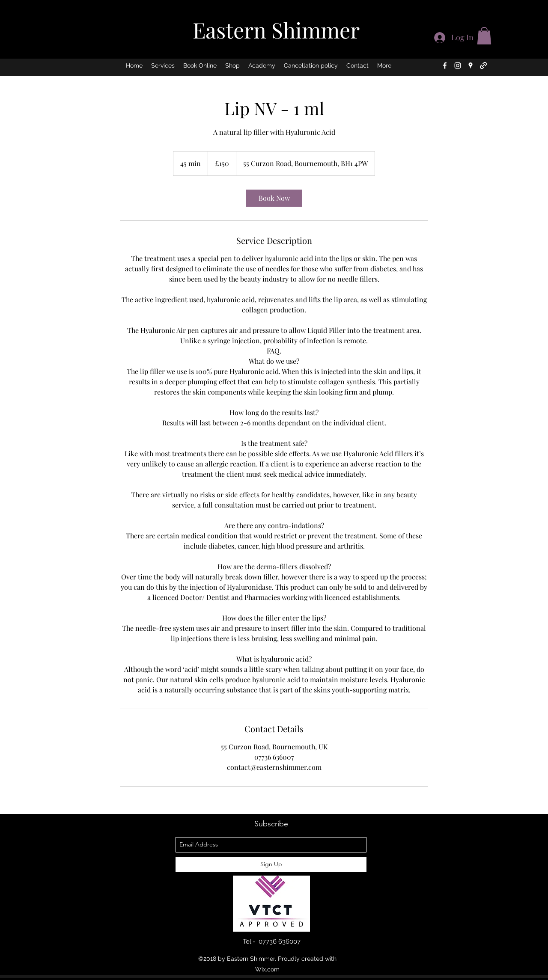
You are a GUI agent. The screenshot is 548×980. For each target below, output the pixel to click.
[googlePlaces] (471, 65)
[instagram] (458, 65)
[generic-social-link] (483, 65)
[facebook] (445, 65)
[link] (274, 198)
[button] (484, 36)
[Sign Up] (271, 864)
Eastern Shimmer (276, 30)
